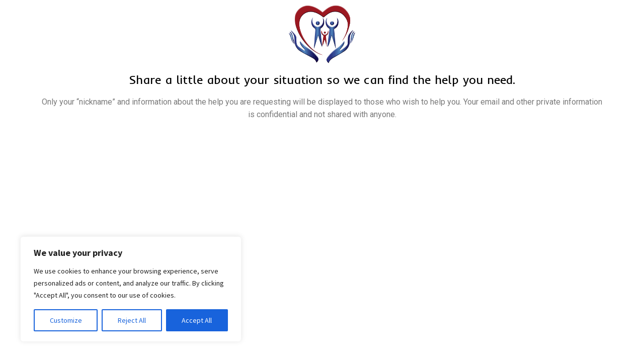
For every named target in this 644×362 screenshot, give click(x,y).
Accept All (197, 320)
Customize (66, 320)
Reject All (132, 320)
